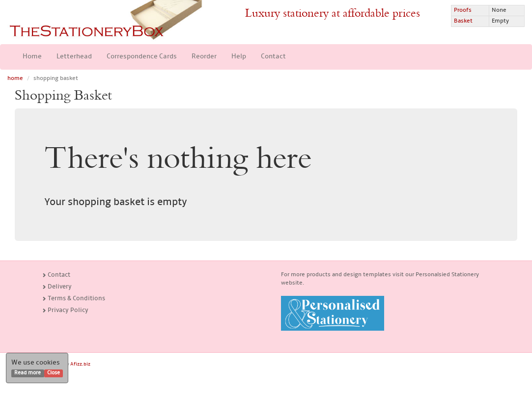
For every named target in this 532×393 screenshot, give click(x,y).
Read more (28, 373)
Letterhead (74, 57)
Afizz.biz (80, 364)
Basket (463, 21)
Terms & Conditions (73, 299)
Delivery (57, 287)
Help (239, 57)
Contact (273, 57)
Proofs (463, 10)
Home (32, 57)
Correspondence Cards (142, 57)
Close (54, 373)
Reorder (204, 57)
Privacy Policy (65, 310)
